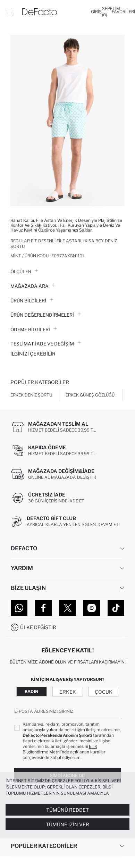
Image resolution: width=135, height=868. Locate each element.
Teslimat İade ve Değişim (46, 344)
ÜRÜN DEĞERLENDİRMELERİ (46, 315)
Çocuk (104, 692)
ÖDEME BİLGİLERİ (34, 329)
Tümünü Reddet (67, 810)
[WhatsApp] (19, 608)
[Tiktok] (116, 608)
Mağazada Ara (33, 286)
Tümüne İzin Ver (67, 824)
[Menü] (10, 12)
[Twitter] (67, 608)
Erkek (68, 692)
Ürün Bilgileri (32, 301)
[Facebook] (43, 608)
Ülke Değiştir (38, 627)
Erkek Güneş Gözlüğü (90, 395)
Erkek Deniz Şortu (31, 395)
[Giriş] (96, 12)
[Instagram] (92, 608)
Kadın (31, 691)
